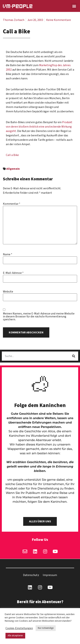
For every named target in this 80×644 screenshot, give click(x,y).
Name (8, 254)
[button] (74, 6)
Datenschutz (31, 575)
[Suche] (74, 356)
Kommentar (12, 204)
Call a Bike (12, 155)
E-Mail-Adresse (13, 273)
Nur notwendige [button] (46, 628)
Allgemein (13, 169)
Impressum (50, 575)
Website (8, 292)
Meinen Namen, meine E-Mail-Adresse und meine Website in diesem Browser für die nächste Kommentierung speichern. (39, 317)
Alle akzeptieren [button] (15, 636)
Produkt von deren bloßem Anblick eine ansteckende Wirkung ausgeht (39, 127)
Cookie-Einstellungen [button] (19, 628)
